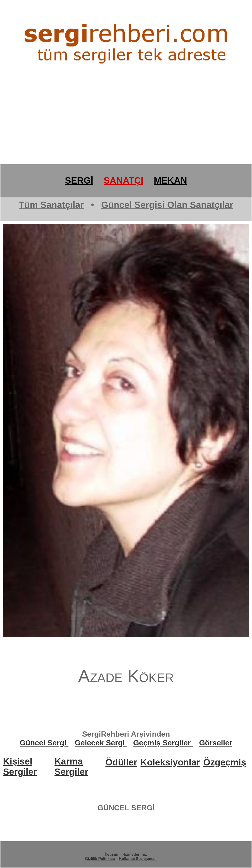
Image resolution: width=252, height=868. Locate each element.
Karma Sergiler (71, 767)
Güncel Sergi (44, 743)
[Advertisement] (126, 127)
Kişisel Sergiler (20, 767)
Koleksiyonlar (170, 762)
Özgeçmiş (225, 762)
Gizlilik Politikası (100, 859)
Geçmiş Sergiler (163, 743)
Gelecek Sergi (101, 743)
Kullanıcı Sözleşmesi (138, 859)
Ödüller (121, 762)
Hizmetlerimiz (135, 854)
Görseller (216, 743)
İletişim (112, 854)
